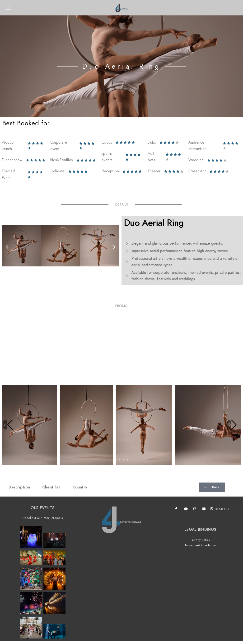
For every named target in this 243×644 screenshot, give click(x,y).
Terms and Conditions (201, 545)
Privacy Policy (201, 540)
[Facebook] (178, 510)
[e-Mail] (205, 510)
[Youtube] (187, 510)
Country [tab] (80, 487)
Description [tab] (19, 487)
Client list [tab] (51, 487)
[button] (7, 247)
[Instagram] (196, 510)
